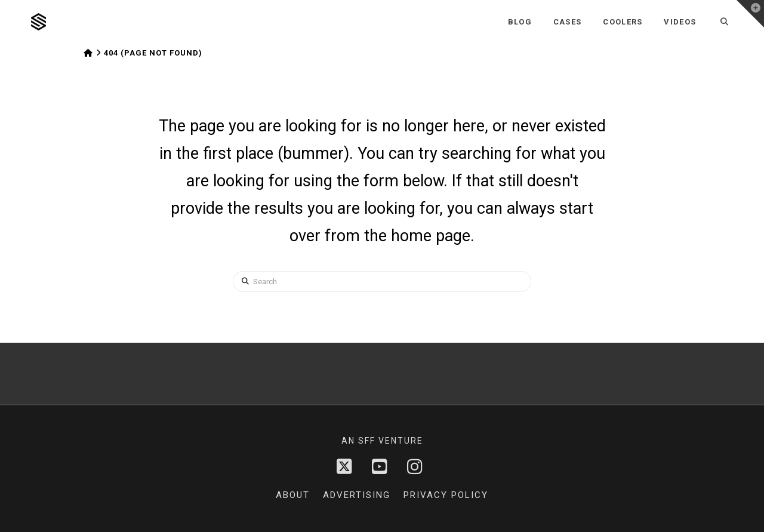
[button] (750, 14)
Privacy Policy (446, 495)
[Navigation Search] (724, 22)
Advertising (357, 495)
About (293, 495)
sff (367, 441)
